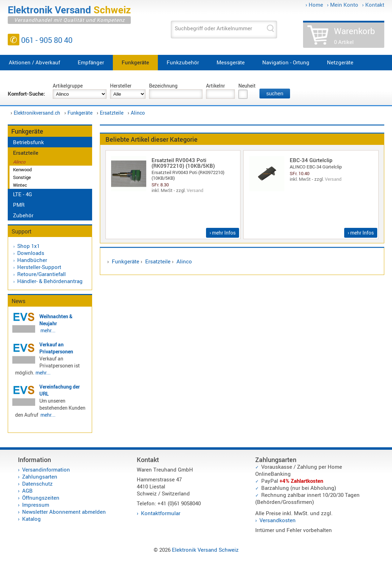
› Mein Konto (343, 5)
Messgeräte (231, 62)
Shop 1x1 (28, 246)
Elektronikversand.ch (37, 113)
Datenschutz (37, 483)
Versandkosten (278, 520)
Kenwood (22, 169)
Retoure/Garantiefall (41, 274)
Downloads (31, 253)
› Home (314, 5)
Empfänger (91, 62)
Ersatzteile (112, 113)
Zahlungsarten (40, 476)
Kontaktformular (161, 513)
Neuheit (247, 86)
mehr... (48, 330)
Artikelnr (216, 86)
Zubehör (23, 215)
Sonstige (22, 177)
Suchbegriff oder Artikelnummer (213, 28)
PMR (19, 205)
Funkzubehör (183, 62)
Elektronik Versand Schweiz (205, 550)
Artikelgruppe (68, 86)
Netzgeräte (340, 62)
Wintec (20, 185)
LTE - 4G (23, 194)
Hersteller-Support (39, 267)
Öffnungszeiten (41, 498)
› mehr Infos (223, 233)
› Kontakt (373, 5)
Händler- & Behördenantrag (50, 281)
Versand (195, 190)
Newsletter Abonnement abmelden (64, 512)
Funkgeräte (135, 62)
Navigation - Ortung (286, 62)
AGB (27, 491)
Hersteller (121, 86)
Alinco (138, 113)
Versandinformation (46, 469)
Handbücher (32, 260)
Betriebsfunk (28, 142)
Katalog (31, 519)
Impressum (36, 505)
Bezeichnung (163, 86)
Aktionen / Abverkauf (34, 62)
